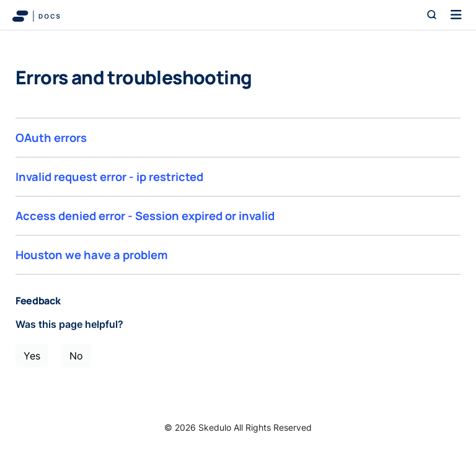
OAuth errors (51, 138)
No (76, 356)
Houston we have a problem (92, 255)
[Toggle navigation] (456, 15)
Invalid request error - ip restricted (109, 177)
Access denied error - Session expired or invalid (145, 216)
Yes (32, 356)
